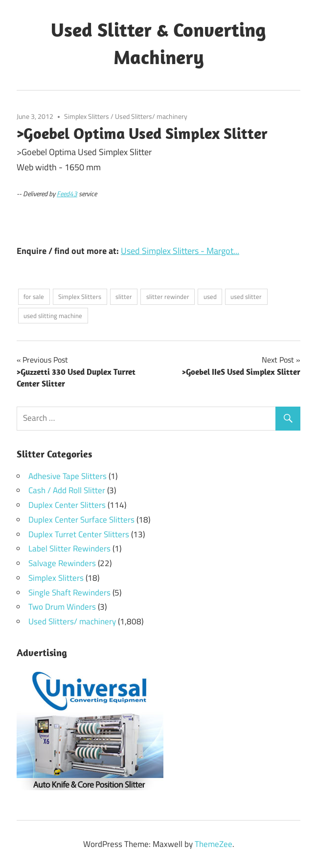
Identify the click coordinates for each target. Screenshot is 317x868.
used (210, 297)
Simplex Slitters (87, 116)
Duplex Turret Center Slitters (79, 534)
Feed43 (67, 194)
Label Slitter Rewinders (69, 548)
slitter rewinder (168, 297)
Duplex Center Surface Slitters (81, 520)
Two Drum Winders (62, 607)
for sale (34, 297)
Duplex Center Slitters (67, 505)
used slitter (246, 297)
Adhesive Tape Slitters (68, 476)
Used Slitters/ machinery (151, 116)
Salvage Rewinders (62, 563)
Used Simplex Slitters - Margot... (180, 251)
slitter (124, 297)
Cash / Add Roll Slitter (67, 490)
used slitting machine (53, 316)
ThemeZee (214, 844)
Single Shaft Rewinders (69, 593)
